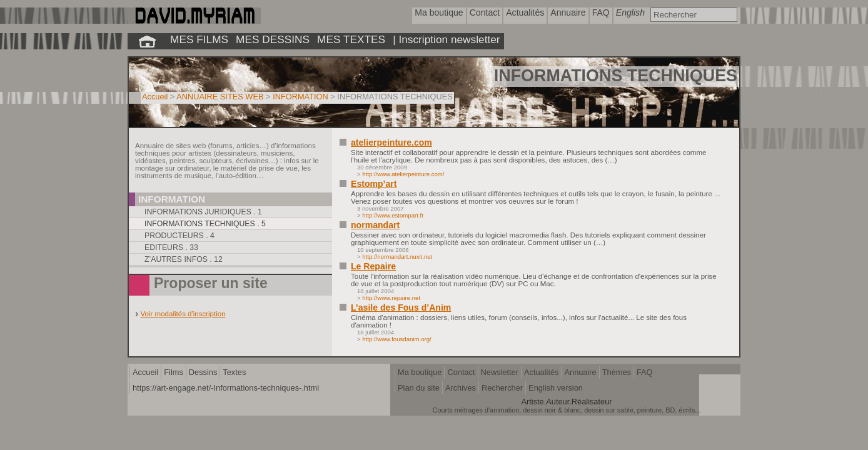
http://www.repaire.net (391, 298)
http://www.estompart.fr (393, 215)
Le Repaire (373, 266)
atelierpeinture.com (391, 142)
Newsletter (500, 372)
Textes (234, 372)
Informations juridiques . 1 (203, 212)
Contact (461, 372)
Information (172, 199)
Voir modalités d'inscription (183, 314)
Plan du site (419, 388)
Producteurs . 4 (179, 236)
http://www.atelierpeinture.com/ (403, 174)
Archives (461, 388)
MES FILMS (199, 39)
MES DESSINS (273, 39)
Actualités (541, 372)
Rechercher (502, 388)
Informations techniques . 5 (205, 224)
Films (174, 372)
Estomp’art (374, 184)
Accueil (155, 97)
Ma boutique (420, 372)
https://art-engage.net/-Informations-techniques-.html (226, 388)
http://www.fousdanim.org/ (396, 339)
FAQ (645, 372)
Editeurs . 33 (171, 247)
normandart (375, 225)
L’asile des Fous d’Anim (401, 307)
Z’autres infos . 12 (184, 259)
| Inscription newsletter (446, 39)
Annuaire (580, 372)
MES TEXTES (351, 39)
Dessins (203, 372)
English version (556, 388)
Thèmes (617, 372)
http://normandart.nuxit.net (397, 257)
